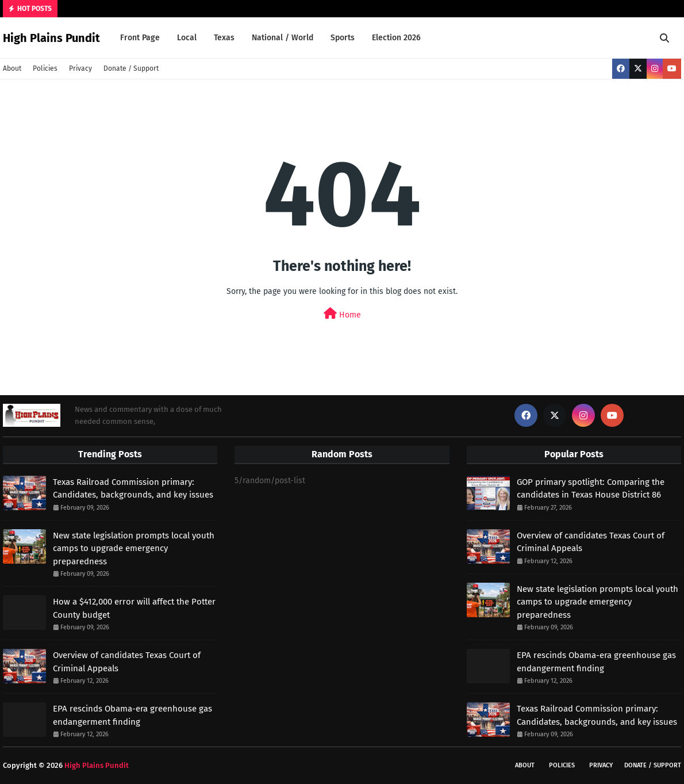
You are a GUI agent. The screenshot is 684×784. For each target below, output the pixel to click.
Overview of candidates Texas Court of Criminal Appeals (127, 662)
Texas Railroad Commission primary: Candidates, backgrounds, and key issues (133, 489)
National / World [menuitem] (283, 38)
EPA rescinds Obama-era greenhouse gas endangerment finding (132, 715)
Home (342, 314)
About (12, 68)
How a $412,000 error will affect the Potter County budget (134, 608)
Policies (45, 68)
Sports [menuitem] (343, 38)
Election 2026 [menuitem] (396, 38)
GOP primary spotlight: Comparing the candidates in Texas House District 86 (591, 489)
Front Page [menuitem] (140, 38)
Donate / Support (131, 68)
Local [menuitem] (187, 38)
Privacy (80, 68)
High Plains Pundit (51, 38)
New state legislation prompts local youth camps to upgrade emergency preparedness (134, 548)
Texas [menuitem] (224, 38)
